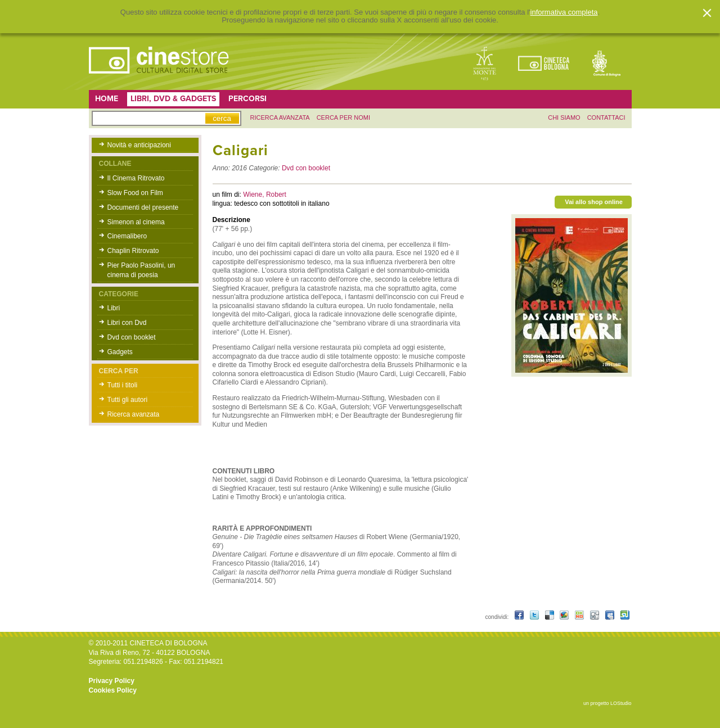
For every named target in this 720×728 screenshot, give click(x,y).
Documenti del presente (143, 207)
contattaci (606, 117)
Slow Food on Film (135, 193)
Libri (114, 308)
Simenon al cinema (136, 222)
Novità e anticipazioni (139, 145)
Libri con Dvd (127, 323)
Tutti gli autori (128, 400)
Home (107, 99)
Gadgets (120, 352)
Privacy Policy (112, 681)
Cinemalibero (127, 236)
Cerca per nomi (343, 117)
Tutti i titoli (123, 385)
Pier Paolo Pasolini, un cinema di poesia (141, 270)
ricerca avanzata (280, 117)
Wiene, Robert (265, 195)
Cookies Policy (113, 690)
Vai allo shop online (594, 202)
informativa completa (564, 12)
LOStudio (621, 703)
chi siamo (564, 117)
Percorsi (247, 99)
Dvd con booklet (132, 337)
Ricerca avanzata (134, 414)
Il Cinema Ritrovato (136, 178)
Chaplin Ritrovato (133, 251)
